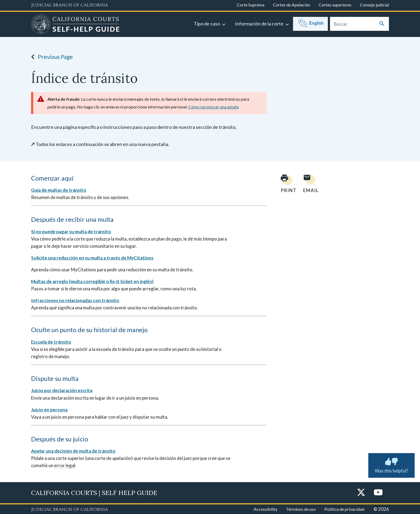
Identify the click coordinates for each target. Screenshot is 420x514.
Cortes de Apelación (292, 5)
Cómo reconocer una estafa (213, 107)
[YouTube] (378, 493)
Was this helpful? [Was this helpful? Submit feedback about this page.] (391, 464)
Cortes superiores (335, 5)
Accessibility (266, 509)
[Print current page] (286, 184)
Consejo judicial (374, 5)
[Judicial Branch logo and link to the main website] (70, 5)
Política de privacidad (344, 509)
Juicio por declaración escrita (62, 390)
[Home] (75, 25)
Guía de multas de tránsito (59, 190)
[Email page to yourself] (309, 184)
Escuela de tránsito (51, 342)
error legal (65, 465)
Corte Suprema (251, 5)
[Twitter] (361, 493)
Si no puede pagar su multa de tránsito (71, 232)
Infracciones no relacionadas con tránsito (75, 300)
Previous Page (50, 57)
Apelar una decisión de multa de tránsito (73, 451)
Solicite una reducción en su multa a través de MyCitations (92, 258)
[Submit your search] (382, 24)
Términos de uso (301, 509)
